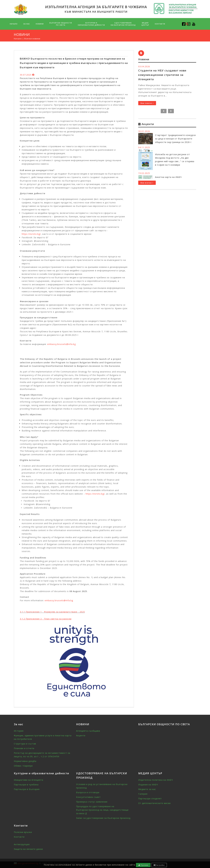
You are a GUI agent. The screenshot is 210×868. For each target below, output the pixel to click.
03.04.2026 (144, 66)
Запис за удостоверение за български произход (103, 818)
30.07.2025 (26, 75)
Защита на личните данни (28, 849)
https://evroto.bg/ (31, 234)
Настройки (159, 865)
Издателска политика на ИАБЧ (156, 780)
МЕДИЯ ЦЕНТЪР (145, 24)
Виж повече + (147, 103)
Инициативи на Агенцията (29, 780)
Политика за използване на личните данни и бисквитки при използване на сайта (89, 865)
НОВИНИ (40, 24)
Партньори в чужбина (26, 785)
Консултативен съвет (88, 797)
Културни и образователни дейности (91, 24)
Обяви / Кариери (23, 766)
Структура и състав (25, 744)
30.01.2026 (144, 131)
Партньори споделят (150, 799)
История (19, 731)
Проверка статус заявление (92, 802)
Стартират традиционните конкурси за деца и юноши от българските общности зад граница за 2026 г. (175, 139)
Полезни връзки (23, 832)
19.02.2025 (144, 173)
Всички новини (32, 39)
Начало (14, 24)
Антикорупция (22, 844)
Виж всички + (147, 183)
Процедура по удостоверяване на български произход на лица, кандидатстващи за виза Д (102, 810)
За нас (27, 24)
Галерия (143, 794)
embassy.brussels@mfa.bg (61, 344)
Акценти (81, 735)
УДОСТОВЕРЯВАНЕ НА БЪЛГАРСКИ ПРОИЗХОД (123, 24)
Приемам (143, 865)
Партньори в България (27, 789)
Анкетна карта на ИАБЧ (168, 177)
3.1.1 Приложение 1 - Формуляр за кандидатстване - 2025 (52, 612)
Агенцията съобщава (88, 731)
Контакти (160, 24)
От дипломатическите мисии (154, 803)
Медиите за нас (147, 789)
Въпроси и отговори (88, 792)
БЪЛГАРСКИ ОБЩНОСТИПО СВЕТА (61, 24)
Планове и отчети (24, 748)
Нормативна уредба (25, 761)
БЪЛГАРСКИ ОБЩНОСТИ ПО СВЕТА (164, 724)
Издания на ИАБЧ (148, 785)
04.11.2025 (144, 147)
